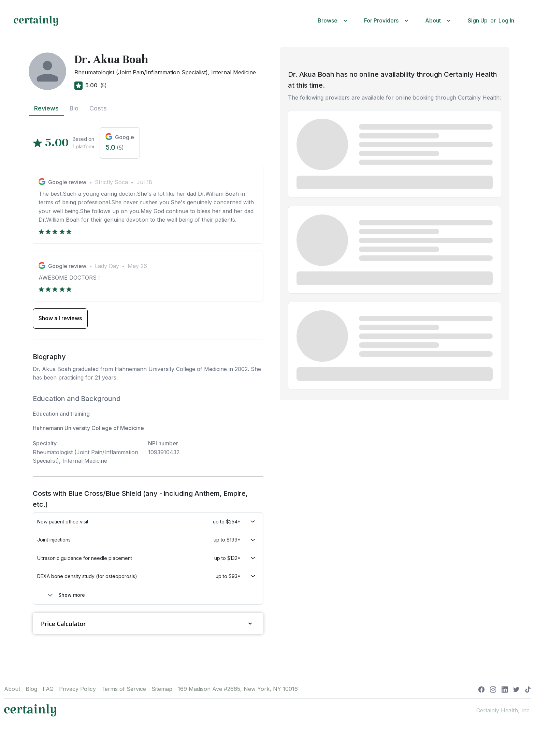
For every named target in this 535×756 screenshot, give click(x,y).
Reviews (46, 108)
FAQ (48, 689)
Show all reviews (60, 318)
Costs (98, 108)
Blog (31, 689)
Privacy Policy (77, 689)
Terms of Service (124, 689)
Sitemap (162, 689)
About (12, 689)
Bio (74, 108)
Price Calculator (148, 624)
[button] (334, 21)
